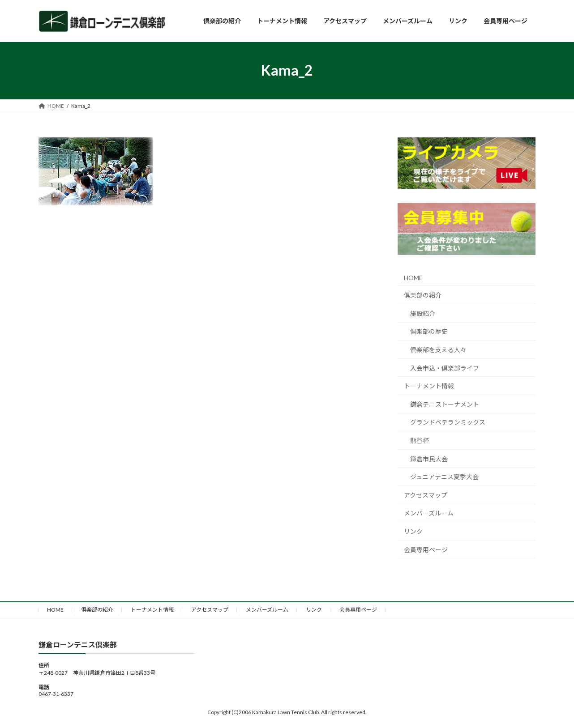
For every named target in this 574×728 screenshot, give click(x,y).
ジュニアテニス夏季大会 (444, 477)
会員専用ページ (426, 549)
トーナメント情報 (429, 386)
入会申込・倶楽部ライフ (445, 368)
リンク (413, 531)
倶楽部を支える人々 (438, 350)
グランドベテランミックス (448, 422)
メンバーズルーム (429, 513)
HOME (413, 277)
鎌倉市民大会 (429, 458)
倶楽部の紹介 (423, 295)
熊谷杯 (420, 441)
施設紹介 (423, 313)
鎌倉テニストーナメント (445, 404)
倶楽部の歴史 (429, 331)
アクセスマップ (426, 495)
